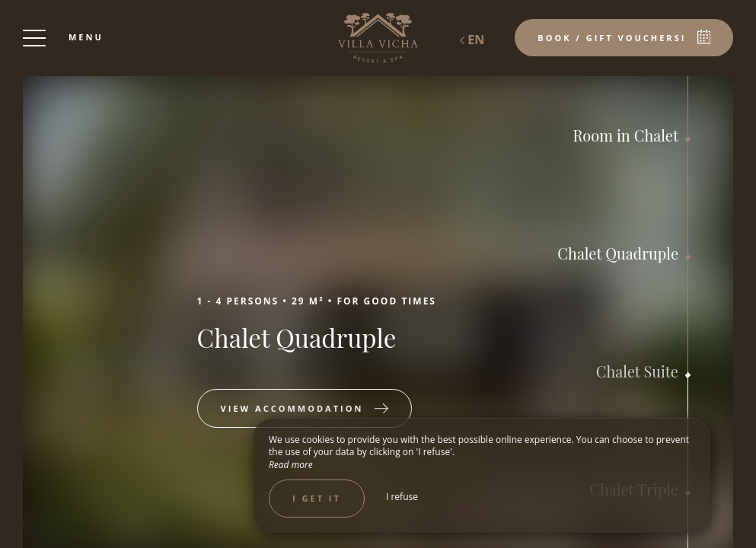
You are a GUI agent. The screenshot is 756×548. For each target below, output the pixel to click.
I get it (317, 498)
